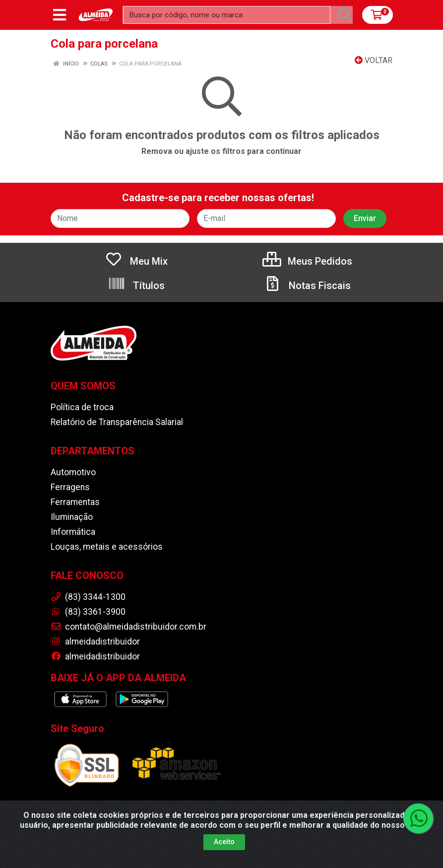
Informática (73, 532)
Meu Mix (136, 261)
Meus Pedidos (307, 261)
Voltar (374, 60)
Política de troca (82, 407)
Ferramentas (75, 502)
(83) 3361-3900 (88, 612)
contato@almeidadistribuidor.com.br (128, 627)
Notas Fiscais (307, 286)
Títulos (136, 286)
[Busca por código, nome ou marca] (227, 15)
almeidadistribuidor (95, 642)
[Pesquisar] (344, 15)
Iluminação (72, 517)
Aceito (224, 842)
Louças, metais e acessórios (107, 547)
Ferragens (70, 487)
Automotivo (73, 472)
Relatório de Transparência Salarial (117, 422)
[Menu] (60, 15)
